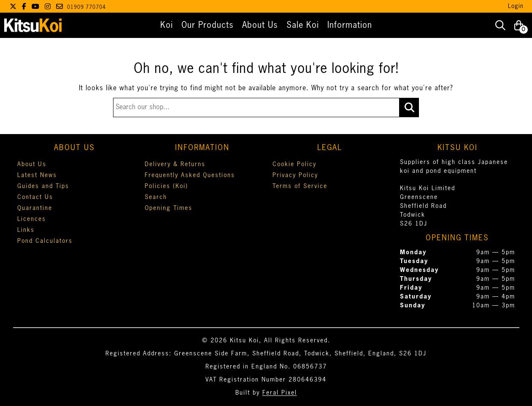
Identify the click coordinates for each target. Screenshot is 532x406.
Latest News (37, 175)
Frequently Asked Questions (190, 175)
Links (26, 230)
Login (516, 6)
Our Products (208, 25)
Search (156, 197)
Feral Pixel (280, 393)
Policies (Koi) (166, 186)
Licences (32, 219)
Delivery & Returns (175, 164)
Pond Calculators (45, 241)
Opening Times (169, 208)
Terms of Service (300, 186)
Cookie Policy (294, 164)
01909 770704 (86, 8)
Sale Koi (303, 25)
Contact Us (35, 197)
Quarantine (35, 208)
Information (350, 25)
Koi (167, 25)
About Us (260, 25)
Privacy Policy (295, 175)
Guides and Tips (43, 186)
